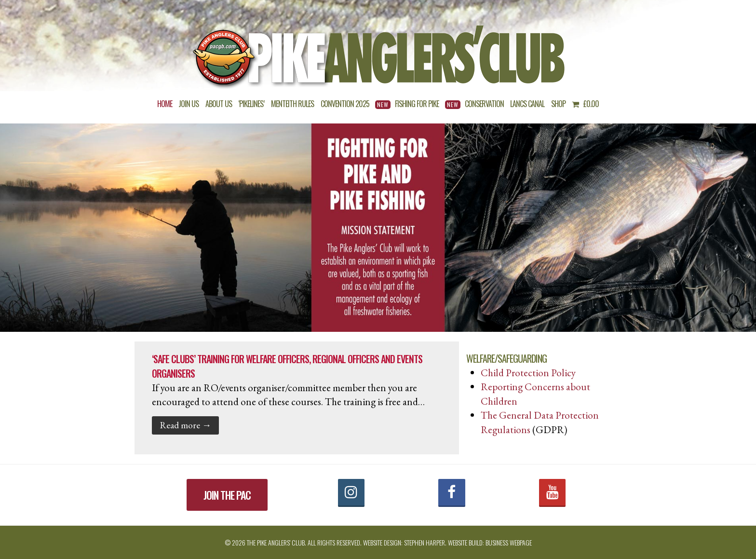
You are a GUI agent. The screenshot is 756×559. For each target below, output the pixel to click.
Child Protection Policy (528, 373)
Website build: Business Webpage (490, 542)
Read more (185, 425)
